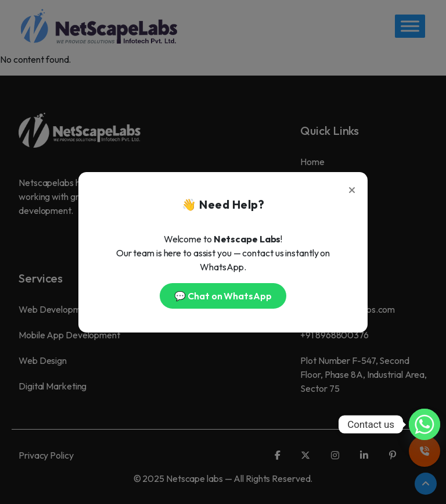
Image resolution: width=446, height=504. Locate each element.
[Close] (352, 188)
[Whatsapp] (425, 424)
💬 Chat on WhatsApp (223, 296)
